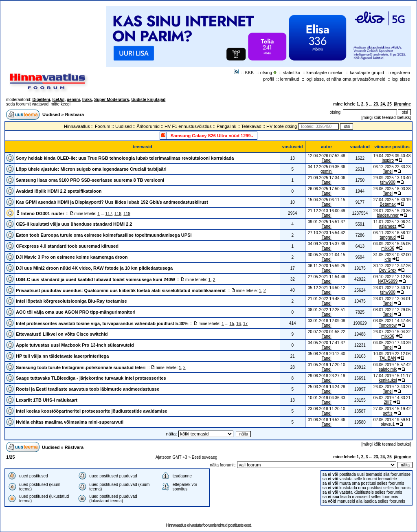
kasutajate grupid (367, 73)
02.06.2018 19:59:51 (392, 420)
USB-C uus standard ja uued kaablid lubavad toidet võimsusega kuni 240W (95, 279)
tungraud (387, 237)
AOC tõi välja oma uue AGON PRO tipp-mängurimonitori (76, 312)
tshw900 (388, 182)
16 (238, 324)
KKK (250, 73)
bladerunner (387, 215)
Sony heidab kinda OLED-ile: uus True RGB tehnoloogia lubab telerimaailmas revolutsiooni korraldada (125, 158)
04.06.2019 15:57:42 (392, 365)
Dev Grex (388, 270)
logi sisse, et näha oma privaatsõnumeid (345, 79)
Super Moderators (112, 100)
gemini (73, 100)
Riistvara (75, 114)
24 (383, 104)
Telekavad (251, 126)
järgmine (402, 104)
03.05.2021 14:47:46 (392, 321)
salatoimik (388, 369)
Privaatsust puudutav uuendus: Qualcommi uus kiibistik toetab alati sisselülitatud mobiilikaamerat (121, 290)
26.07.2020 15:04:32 (392, 332)
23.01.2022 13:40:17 (392, 288)
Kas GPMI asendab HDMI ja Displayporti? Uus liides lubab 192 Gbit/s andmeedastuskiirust (112, 202)
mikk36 (388, 248)
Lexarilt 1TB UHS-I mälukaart (47, 400)
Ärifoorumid (148, 126)
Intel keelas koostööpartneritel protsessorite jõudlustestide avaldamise (92, 411)
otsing (266, 73)
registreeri (400, 73)
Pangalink (226, 126)
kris (388, 259)
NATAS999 (388, 281)
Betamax (387, 204)
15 (232, 324)
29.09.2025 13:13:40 (392, 178)
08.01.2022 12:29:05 (392, 310)
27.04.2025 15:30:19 (392, 200)
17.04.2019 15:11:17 (392, 376)
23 (376, 104)
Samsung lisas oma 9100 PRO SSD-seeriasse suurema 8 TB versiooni (90, 180)
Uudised (51, 114)
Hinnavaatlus (77, 126)
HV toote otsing (282, 126)
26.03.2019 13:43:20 (392, 387)
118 (118, 214)
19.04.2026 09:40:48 (392, 156)
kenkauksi (388, 380)
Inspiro (388, 160)
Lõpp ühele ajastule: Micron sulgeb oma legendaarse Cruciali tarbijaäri (91, 169)
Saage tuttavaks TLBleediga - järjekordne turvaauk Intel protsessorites (91, 378)
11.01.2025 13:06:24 (392, 222)
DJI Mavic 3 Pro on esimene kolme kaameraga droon (72, 257)
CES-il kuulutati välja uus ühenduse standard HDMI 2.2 (74, 224)
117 (109, 214)
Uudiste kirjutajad (148, 100)
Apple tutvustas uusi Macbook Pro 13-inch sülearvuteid (75, 345)
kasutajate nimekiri (325, 73)
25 (390, 104)
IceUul (58, 100)
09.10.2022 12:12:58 (392, 277)
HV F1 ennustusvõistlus (188, 126)
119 (127, 214)
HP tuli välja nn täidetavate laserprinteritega (62, 356)
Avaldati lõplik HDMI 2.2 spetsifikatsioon (59, 191)
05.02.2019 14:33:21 (392, 398)
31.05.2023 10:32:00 (392, 255)
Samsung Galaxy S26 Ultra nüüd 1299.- (212, 136)
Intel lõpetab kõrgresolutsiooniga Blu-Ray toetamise (71, 301)
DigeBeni (41, 100)
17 (245, 324)
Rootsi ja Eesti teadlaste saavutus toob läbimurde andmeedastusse (88, 389)
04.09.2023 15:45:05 (392, 244)
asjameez (388, 226)
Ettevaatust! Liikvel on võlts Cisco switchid (62, 334)
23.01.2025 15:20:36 (392, 211)
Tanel (327, 160)
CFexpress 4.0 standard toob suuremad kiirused (67, 246)
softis (387, 413)
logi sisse (401, 79)
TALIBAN (388, 358)
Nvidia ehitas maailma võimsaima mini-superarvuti (70, 422)
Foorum (103, 126)
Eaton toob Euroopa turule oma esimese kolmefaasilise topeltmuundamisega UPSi (104, 235)
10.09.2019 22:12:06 (392, 354)
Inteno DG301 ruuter (43, 213)
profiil (268, 79)
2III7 (387, 402)
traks (87, 100)
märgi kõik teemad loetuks (386, 118)
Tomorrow (388, 325)
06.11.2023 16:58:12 (392, 233)
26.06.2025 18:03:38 (392, 189)
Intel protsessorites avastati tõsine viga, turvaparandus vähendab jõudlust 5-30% (102, 323)
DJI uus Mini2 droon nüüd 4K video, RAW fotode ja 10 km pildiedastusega (94, 268)
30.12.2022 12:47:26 (392, 266)
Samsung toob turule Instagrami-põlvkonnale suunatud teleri (81, 367)
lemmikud (290, 79)
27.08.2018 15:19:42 (392, 409)
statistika (292, 73)
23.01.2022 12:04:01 (392, 299)
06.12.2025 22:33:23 (392, 167)
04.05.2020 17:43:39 (392, 343)
